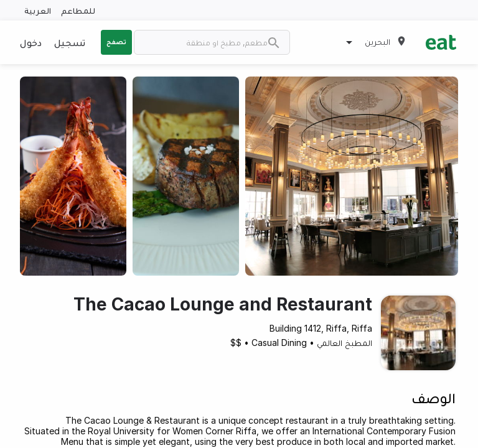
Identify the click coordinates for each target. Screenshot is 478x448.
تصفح (116, 42)
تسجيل (70, 42)
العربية (38, 10)
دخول (31, 42)
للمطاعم (78, 10)
